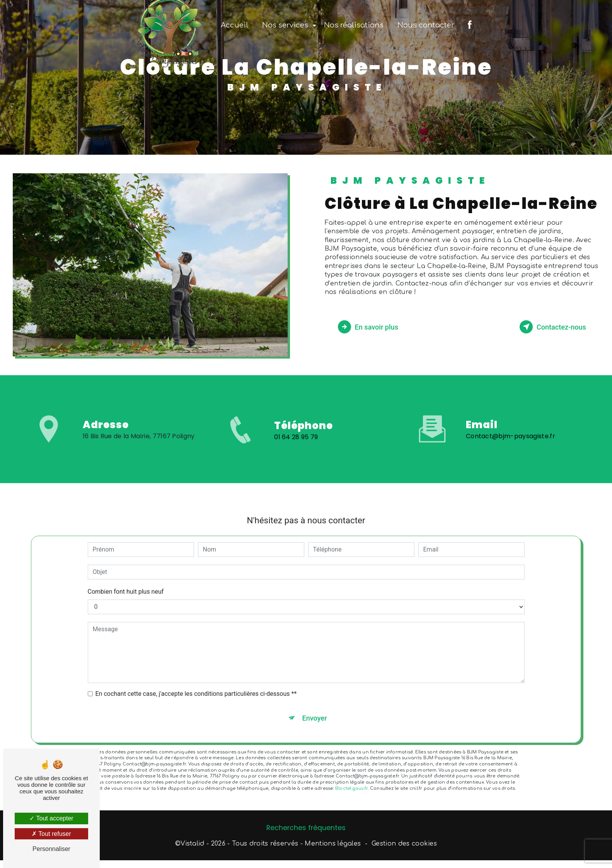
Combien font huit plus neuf (126, 579)
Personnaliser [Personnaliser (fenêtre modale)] (51, 849)
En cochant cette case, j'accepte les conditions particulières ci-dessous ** (196, 681)
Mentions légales (333, 846)
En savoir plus (372, 327)
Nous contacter (426, 25)
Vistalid (193, 846)
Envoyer (315, 707)
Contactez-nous (549, 327)
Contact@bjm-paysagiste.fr (511, 424)
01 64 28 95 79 (296, 450)
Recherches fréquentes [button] (306, 830)
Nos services (285, 25)
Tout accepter (51, 818)
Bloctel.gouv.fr (351, 778)
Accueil (234, 25)
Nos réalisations (354, 25)
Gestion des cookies (404, 846)
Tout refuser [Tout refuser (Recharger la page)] (51, 834)
